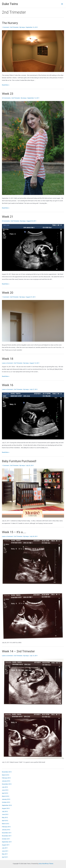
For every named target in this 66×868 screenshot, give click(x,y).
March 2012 (6, 824)
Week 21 (8, 217)
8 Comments (6, 221)
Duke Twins (10, 4)
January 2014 (6, 781)
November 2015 (7, 772)
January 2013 (6, 799)
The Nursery (10, 23)
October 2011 (6, 839)
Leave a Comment (7, 363)
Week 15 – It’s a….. (14, 532)
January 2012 (6, 830)
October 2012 (6, 802)
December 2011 (7, 833)
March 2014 (6, 775)
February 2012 (6, 827)
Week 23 (8, 94)
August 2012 (6, 808)
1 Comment (5, 27)
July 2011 (5, 848)
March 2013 (6, 796)
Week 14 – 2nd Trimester (18, 651)
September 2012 (7, 805)
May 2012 (5, 817)
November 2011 (7, 836)
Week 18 (8, 359)
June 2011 (5, 851)
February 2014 (6, 778)
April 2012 (5, 821)
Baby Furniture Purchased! (19, 461)
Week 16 (8, 385)
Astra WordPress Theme (46, 864)
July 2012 (5, 811)
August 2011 (6, 845)
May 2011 (5, 854)
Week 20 (8, 293)
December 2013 (7, 784)
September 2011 (7, 842)
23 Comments (6, 98)
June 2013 (5, 790)
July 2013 (5, 787)
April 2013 (5, 793)
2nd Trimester (14, 27)
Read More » (6, 85)
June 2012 (5, 814)
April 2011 (5, 857)
